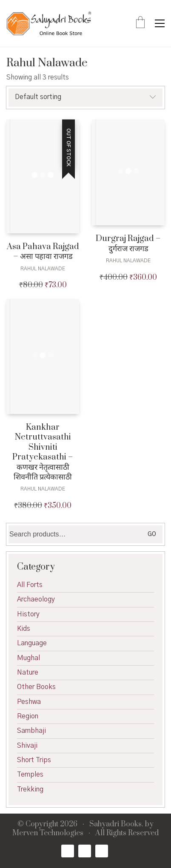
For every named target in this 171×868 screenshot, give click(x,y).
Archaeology (36, 599)
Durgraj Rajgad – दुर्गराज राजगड (128, 244)
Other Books (36, 687)
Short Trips (34, 760)
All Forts (30, 585)
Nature (28, 672)
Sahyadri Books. (116, 824)
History (28, 614)
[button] (160, 23)
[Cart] (140, 23)
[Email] (102, 851)
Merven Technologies (48, 833)
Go (152, 534)
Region (28, 716)
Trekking (30, 789)
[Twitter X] (85, 851)
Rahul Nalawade (43, 269)
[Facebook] (68, 851)
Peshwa (29, 702)
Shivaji (27, 746)
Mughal (28, 658)
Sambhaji (31, 731)
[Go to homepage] (49, 23)
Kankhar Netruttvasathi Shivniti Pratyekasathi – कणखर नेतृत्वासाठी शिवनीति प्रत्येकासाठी (43, 452)
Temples (30, 774)
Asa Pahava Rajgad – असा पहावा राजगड (43, 252)
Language (32, 643)
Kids (24, 629)
